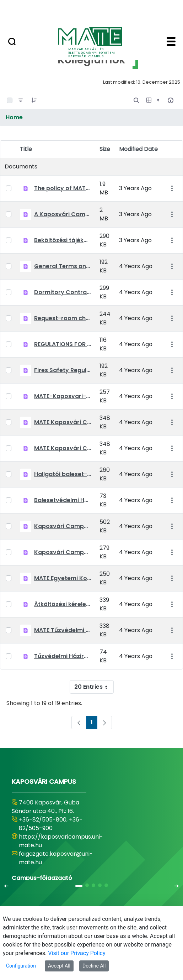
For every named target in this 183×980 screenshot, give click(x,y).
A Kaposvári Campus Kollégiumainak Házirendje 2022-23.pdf (63, 214)
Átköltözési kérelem (63, 604)
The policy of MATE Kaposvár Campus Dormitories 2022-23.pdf (63, 188)
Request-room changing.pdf (63, 318)
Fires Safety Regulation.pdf (63, 370)
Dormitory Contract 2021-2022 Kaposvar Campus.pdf (63, 292)
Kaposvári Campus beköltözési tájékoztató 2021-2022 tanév (63, 526)
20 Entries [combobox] (94, 687)
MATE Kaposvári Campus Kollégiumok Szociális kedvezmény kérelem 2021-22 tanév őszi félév (63, 422)
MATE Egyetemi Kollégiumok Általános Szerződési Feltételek (63, 578)
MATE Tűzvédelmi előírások (63, 630)
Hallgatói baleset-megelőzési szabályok (63, 474)
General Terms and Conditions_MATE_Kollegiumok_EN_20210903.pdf (63, 266)
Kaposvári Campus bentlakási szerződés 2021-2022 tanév (63, 552)
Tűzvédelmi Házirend (63, 656)
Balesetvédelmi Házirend (63, 500)
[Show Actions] (172, 189)
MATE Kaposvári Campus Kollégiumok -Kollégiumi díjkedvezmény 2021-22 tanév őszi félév (63, 448)
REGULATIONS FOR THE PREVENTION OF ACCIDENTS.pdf (63, 344)
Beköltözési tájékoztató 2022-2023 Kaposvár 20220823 (63, 240)
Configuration (21, 966)
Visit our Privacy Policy (77, 953)
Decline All (94, 966)
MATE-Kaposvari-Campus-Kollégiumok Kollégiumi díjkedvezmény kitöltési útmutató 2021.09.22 (63, 396)
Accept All (59, 966)
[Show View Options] (154, 100)
